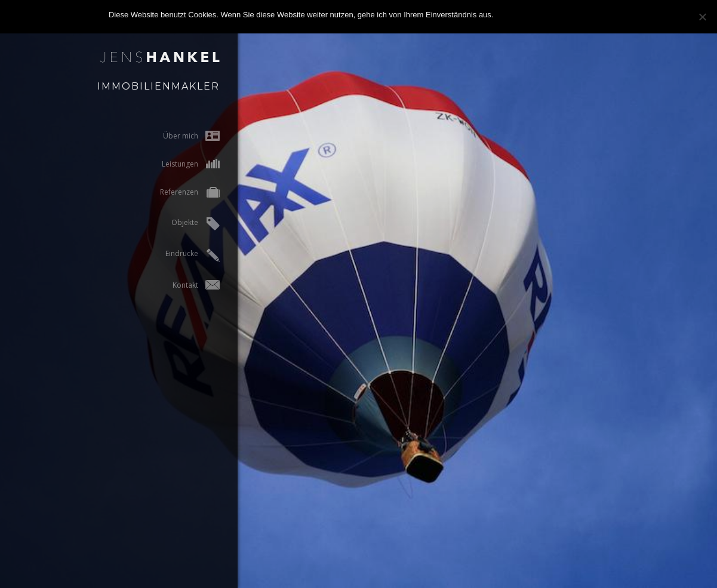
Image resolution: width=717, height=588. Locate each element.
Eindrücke (182, 255)
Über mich (181, 136)
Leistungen (180, 164)
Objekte (185, 224)
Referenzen (179, 193)
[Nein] (702, 17)
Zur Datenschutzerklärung (563, 15)
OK (505, 15)
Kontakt (185, 285)
